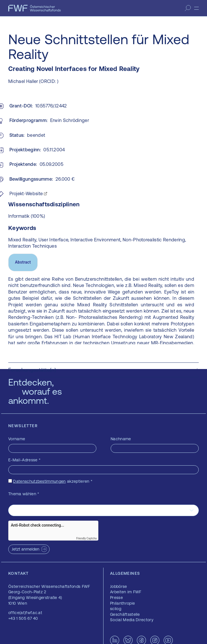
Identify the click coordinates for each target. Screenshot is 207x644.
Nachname (121, 439)
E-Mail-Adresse (24, 460)
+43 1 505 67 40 (23, 618)
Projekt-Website (26, 193)
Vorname (17, 439)
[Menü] (196, 8)
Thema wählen (24, 494)
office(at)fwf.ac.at (25, 613)
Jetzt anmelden (26, 549)
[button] (103, 370)
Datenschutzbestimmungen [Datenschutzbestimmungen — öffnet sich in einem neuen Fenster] (39, 481)
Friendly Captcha (86, 538)
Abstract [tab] (23, 262)
